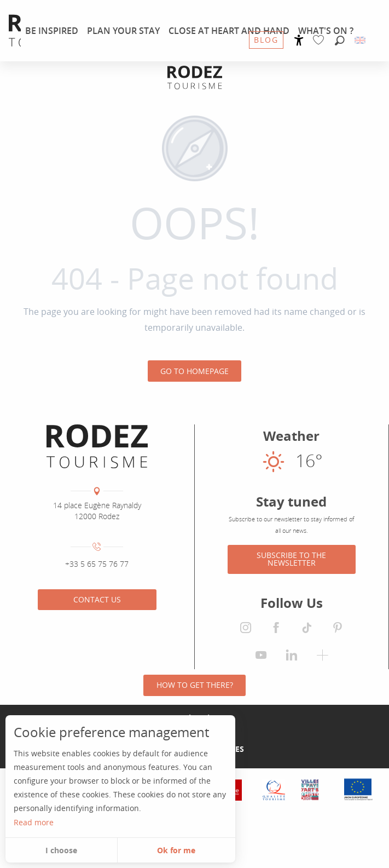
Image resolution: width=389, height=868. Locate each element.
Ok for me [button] (176, 850)
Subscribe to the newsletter (291, 559)
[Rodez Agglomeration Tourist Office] (195, 77)
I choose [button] (61, 850)
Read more (34, 822)
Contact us (97, 599)
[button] (340, 41)
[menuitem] (52, 31)
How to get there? (195, 685)
